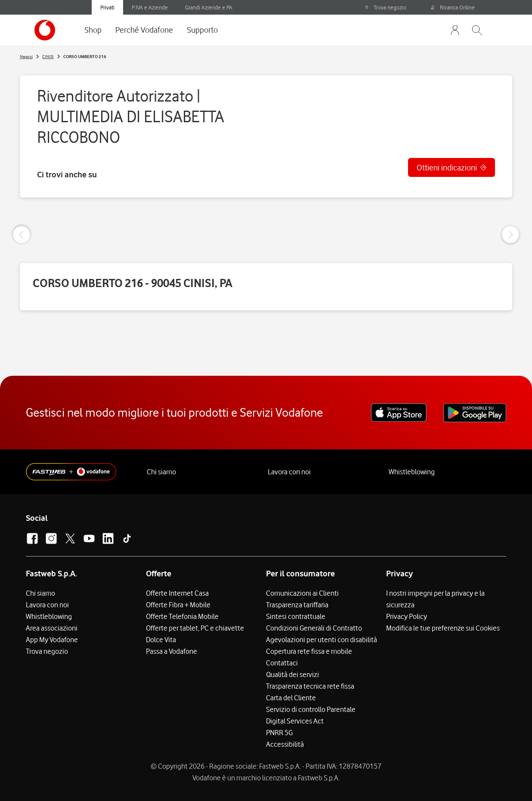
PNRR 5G (279, 733)
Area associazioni (52, 628)
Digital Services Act (295, 721)
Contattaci (282, 663)
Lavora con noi (289, 472)
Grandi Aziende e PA (209, 7)
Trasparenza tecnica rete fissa (310, 686)
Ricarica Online (453, 7)
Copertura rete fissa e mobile (309, 651)
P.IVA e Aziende (150, 7)
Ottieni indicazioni (447, 167)
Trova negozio (385, 7)
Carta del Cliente (291, 698)
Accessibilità (285, 744)
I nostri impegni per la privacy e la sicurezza (435, 599)
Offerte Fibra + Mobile (178, 605)
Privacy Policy (407, 616)
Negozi (26, 56)
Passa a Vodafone (172, 651)
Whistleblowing (412, 472)
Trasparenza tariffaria (297, 605)
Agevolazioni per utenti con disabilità (322, 640)
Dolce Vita (161, 640)
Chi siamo (161, 472)
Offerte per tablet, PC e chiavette (195, 628)
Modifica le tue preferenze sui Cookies (443, 628)
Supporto (202, 30)
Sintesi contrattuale (296, 616)
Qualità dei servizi (292, 674)
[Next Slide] (510, 235)
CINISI (48, 56)
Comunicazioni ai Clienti (302, 593)
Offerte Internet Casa (177, 593)
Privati (107, 7)
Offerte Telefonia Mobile (182, 616)
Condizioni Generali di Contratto (314, 628)
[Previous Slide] (22, 235)
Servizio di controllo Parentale (311, 709)
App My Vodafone (52, 640)
